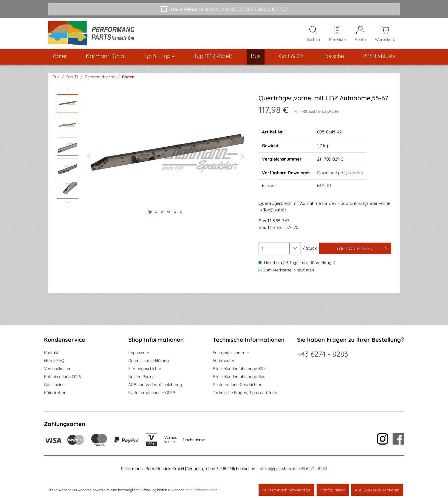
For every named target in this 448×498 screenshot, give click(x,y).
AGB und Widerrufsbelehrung (155, 385)
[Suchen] (313, 35)
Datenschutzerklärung (149, 361)
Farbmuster (224, 361)
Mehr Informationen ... (203, 490)
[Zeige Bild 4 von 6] (169, 213)
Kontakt (51, 353)
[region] (152, 157)
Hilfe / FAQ (54, 361)
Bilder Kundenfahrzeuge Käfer (240, 369)
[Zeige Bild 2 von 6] (156, 213)
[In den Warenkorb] (355, 250)
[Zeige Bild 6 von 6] (181, 213)
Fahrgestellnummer (231, 353)
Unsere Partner (142, 377)
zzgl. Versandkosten (324, 113)
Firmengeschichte (145, 369)
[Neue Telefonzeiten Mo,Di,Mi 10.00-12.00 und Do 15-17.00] (224, 9)
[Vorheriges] (88, 157)
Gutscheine (54, 385)
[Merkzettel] (337, 35)
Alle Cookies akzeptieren (377, 490)
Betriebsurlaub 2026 (62, 377)
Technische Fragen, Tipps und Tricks (246, 393)
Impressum (139, 353)
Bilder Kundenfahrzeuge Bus (239, 377)
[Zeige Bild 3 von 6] (162, 213)
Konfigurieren (333, 490)
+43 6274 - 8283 (323, 354)
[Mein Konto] (360, 35)
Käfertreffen (55, 393)
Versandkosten (58, 369)
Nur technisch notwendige (286, 490)
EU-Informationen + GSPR (152, 393)
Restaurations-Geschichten (238, 385)
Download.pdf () (340, 174)
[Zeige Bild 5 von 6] (175, 213)
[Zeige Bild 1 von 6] (150, 213)
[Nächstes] (243, 157)
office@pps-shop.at (278, 469)
